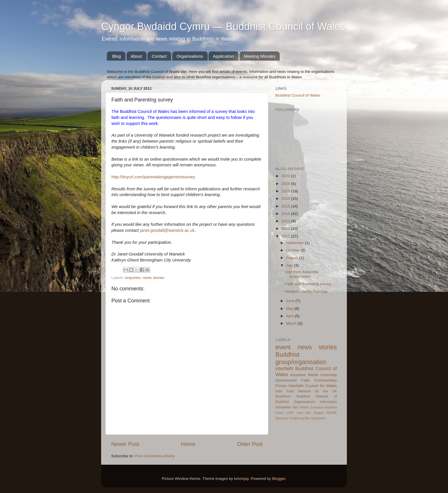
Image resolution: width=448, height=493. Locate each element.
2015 (286, 206)
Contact (159, 56)
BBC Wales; (301, 407)
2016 (286, 198)
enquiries (133, 278)
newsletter (283, 407)
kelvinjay (241, 479)
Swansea (282, 418)
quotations (318, 418)
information (328, 402)
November (295, 243)
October (293, 250)
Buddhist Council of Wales (298, 95)
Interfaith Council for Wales (313, 386)
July (290, 265)
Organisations (190, 56)
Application (223, 56)
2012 (286, 228)
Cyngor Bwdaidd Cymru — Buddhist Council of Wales (223, 26)
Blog (117, 56)
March (292, 323)
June (291, 301)
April (290, 316)
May (290, 309)
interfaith (284, 368)
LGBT (290, 413)
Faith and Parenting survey (308, 284)
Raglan (319, 413)
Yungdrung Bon (299, 418)
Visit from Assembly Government (302, 274)
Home (188, 444)
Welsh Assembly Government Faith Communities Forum (306, 380)
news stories (154, 278)
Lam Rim (304, 413)
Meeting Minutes (259, 56)
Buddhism (283, 396)
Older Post (250, 444)
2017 (286, 191)
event (283, 347)
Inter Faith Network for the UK (306, 391)
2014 (286, 214)
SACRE (332, 413)
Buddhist (303, 396)
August (293, 258)
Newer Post (125, 444)
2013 (286, 221)
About (136, 56)
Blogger (279, 479)
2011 (286, 236)
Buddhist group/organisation (301, 358)
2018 (286, 184)
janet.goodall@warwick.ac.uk (167, 230)
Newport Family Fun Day (306, 291)
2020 (286, 176)
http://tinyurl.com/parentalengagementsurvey (153, 177)
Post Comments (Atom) (155, 456)
